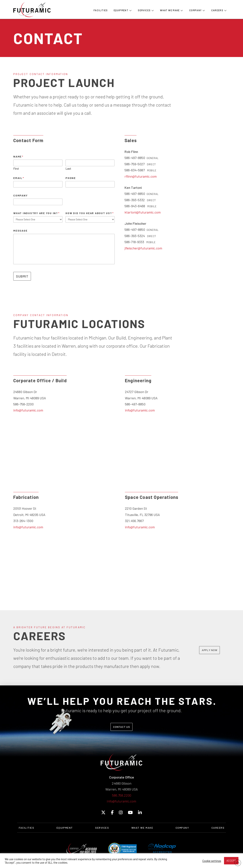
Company (20, 195)
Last (68, 169)
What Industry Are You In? (37, 213)
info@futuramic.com (28, 410)
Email (19, 178)
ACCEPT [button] (231, 861)
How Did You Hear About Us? (90, 213)
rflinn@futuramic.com (141, 176)
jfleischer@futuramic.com (143, 248)
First (16, 169)
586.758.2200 (122, 795)
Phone (71, 178)
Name (18, 156)
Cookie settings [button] (212, 861)
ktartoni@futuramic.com (143, 212)
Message (20, 231)
